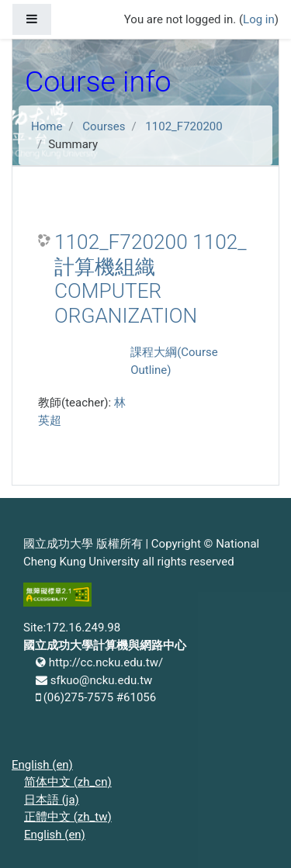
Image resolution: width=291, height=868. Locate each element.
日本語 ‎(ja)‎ (52, 800)
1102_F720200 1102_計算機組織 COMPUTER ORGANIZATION (151, 279)
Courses (104, 126)
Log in (259, 19)
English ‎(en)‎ (42, 765)
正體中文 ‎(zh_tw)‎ (68, 817)
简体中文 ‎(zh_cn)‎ (68, 782)
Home (47, 126)
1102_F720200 (184, 126)
